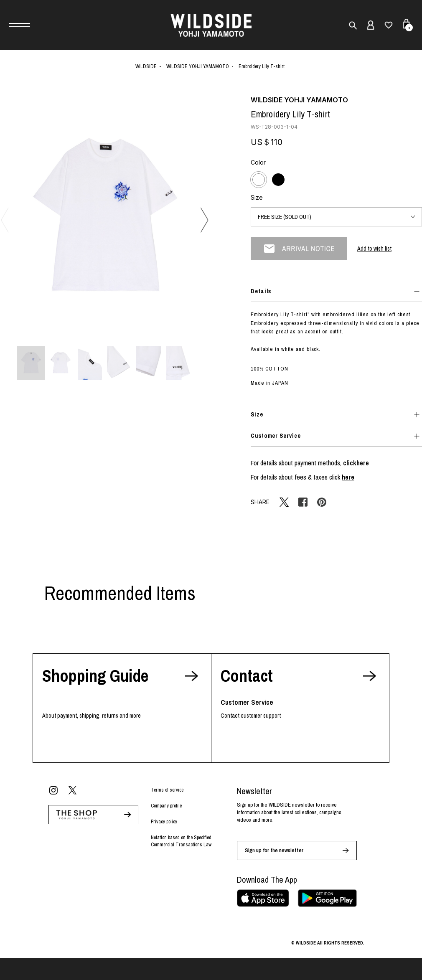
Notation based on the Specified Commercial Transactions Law (181, 841)
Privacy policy (164, 822)
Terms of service (167, 790)
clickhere (356, 463)
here (348, 477)
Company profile (166, 806)
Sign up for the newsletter (274, 850)
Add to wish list (374, 249)
